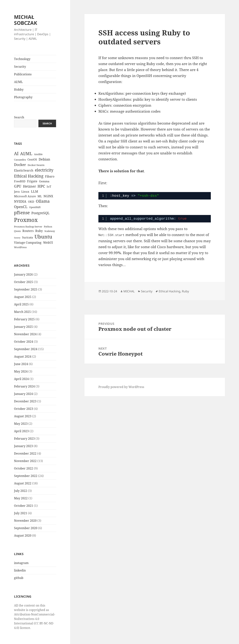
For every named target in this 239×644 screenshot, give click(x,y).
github (19, 578)
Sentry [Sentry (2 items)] (17, 238)
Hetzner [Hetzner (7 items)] (29, 186)
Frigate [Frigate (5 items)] (32, 181)
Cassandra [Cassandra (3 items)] (20, 160)
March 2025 (22, 312)
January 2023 (23, 446)
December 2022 (25, 453)
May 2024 (21, 371)
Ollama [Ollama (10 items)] (43, 201)
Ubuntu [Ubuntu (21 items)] (43, 237)
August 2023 (23, 416)
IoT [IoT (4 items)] (49, 186)
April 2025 (21, 304)
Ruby (185, 291)
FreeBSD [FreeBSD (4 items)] (20, 181)
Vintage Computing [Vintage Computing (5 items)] (28, 243)
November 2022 (25, 461)
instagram (21, 563)
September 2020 (26, 528)
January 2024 (23, 394)
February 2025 (24, 319)
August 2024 (23, 356)
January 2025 (23, 327)
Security (20, 67)
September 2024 (26, 349)
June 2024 (21, 364)
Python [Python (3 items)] (48, 227)
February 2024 (24, 386)
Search (19, 117)
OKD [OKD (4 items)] (31, 202)
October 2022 (24, 468)
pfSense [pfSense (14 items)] (22, 213)
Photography (23, 97)
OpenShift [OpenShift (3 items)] (35, 207)
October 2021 (24, 506)
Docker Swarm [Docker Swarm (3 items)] (36, 165)
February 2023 (24, 439)
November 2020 (25, 521)
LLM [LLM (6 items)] (35, 191)
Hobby (19, 89)
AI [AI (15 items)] (16, 153)
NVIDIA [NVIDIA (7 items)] (20, 201)
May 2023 (21, 424)
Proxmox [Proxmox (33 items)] (26, 220)
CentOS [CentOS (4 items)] (32, 159)
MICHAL (129, 291)
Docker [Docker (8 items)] (20, 165)
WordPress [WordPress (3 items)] (20, 247)
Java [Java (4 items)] (17, 191)
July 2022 (21, 491)
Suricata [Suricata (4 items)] (27, 237)
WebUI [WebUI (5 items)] (48, 243)
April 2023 (21, 431)
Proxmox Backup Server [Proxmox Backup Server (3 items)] (28, 227)
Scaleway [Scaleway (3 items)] (50, 231)
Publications (23, 74)
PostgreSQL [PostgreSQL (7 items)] (40, 213)
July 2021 (21, 513)
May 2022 (21, 498)
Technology (22, 59)
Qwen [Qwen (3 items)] (17, 231)
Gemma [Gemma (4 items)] (44, 181)
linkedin (20, 570)
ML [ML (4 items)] (40, 196)
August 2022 (23, 483)
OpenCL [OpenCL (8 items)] (21, 207)
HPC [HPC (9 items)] (41, 186)
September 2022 (26, 476)
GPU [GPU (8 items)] (18, 186)
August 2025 (23, 297)
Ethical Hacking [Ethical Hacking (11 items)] (29, 176)
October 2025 (24, 282)
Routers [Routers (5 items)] (28, 231)
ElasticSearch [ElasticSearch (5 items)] (24, 170)
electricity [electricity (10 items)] (44, 170)
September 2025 (26, 289)
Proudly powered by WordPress (121, 387)
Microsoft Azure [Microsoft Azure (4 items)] (25, 196)
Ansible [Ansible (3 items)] (38, 154)
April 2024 (21, 379)
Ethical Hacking (170, 291)
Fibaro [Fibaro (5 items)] (50, 176)
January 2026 (23, 274)
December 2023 (25, 401)
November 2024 (25, 334)
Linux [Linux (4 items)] (25, 191)
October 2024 (24, 342)
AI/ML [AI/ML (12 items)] (26, 154)
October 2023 (24, 409)
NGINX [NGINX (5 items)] (48, 196)
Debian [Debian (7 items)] (44, 159)
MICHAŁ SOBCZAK (26, 20)
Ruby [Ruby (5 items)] (39, 231)
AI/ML (18, 82)
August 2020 (23, 535)
